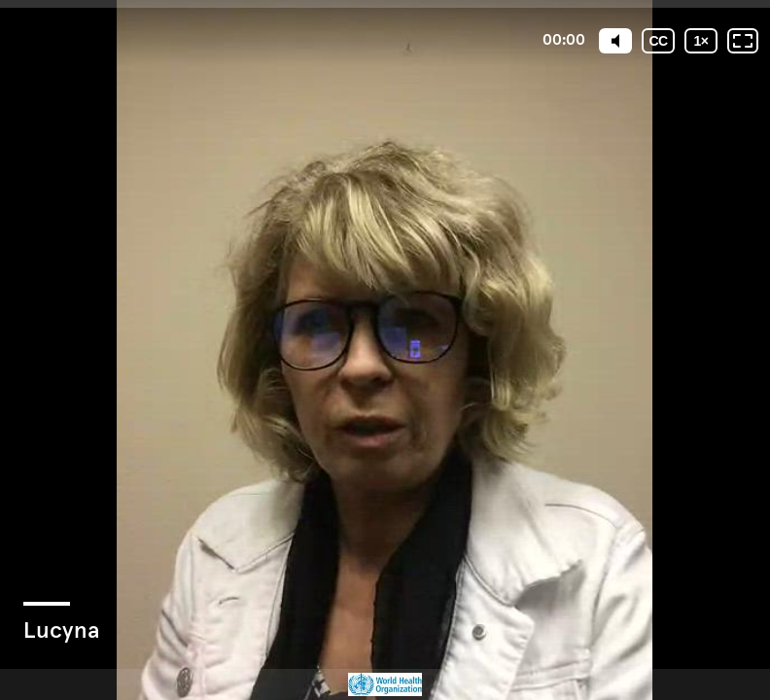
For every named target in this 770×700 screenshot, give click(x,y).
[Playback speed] (701, 41)
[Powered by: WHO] (385, 684)
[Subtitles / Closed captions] (658, 41)
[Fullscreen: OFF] (743, 41)
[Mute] (615, 41)
